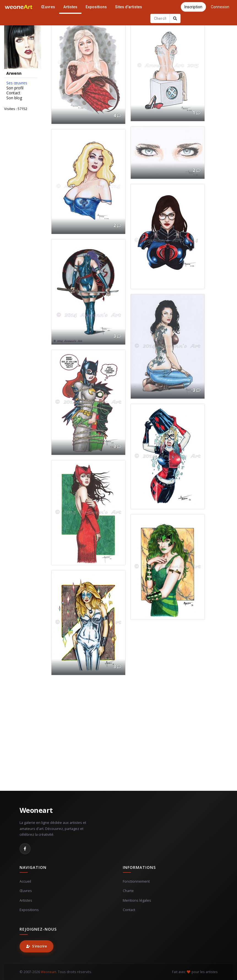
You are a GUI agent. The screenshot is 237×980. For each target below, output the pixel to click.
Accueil (25, 881)
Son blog (14, 98)
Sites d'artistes (129, 7)
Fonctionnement (136, 881)
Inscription (193, 7)
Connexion (220, 7)
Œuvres (48, 7)
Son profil (15, 88)
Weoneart (36, 810)
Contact (13, 93)
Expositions (96, 7)
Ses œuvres (17, 83)
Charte (128, 891)
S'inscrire (36, 946)
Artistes (70, 7)
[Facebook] (25, 849)
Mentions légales (137, 900)
